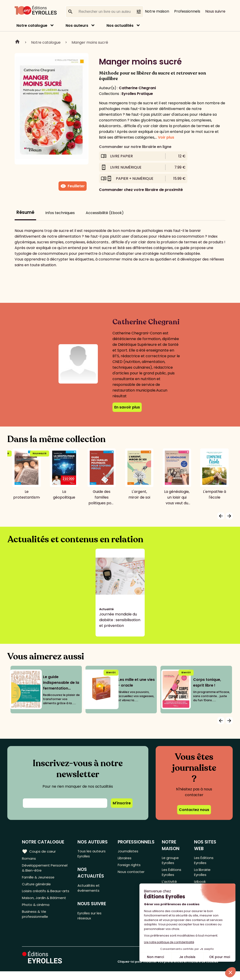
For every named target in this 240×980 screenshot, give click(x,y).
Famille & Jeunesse (39, 880)
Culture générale (37, 887)
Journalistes (128, 851)
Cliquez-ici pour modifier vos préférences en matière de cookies (168, 970)
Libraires (125, 859)
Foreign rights (130, 866)
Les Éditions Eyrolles (172, 874)
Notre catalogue (32, 26)
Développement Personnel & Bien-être (46, 869)
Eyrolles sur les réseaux (91, 919)
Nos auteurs (77, 26)
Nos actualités (120, 26)
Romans (29, 859)
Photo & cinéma (36, 916)
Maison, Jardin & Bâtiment (45, 908)
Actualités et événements (89, 890)
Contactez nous (194, 810)
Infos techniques (60, 213)
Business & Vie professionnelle (36, 926)
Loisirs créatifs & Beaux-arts (43, 898)
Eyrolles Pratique (137, 94)
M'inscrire (122, 803)
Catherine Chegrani (137, 88)
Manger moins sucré (90, 42)
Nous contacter (132, 874)
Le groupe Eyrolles (171, 861)
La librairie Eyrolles (203, 874)
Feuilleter (73, 186)
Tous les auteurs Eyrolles (92, 854)
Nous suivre (215, 11)
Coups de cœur (39, 851)
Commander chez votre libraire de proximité (141, 190)
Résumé (25, 212)
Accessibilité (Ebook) (105, 213)
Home (17, 42)
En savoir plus (127, 407)
